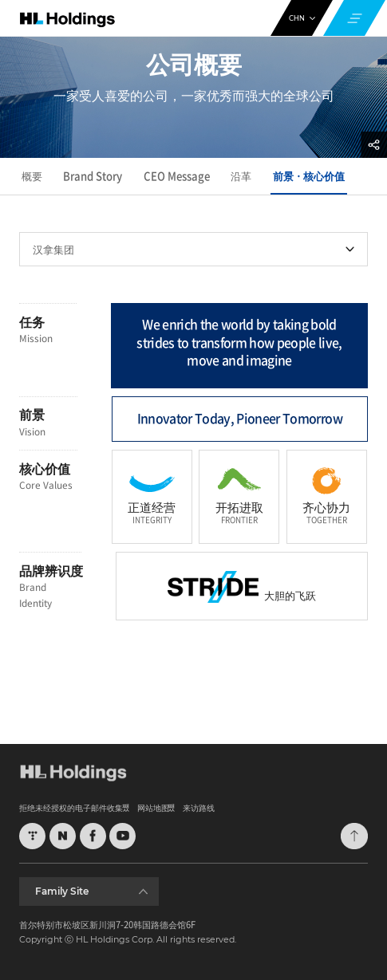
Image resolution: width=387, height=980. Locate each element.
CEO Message (177, 176)
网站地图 (153, 808)
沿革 (241, 176)
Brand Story (93, 176)
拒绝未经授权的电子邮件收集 (71, 808)
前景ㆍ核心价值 (309, 176)
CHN (302, 18)
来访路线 (199, 808)
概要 (32, 176)
